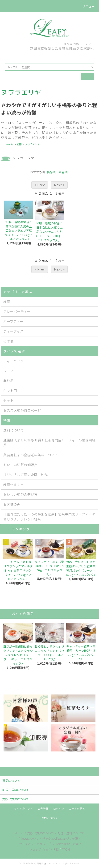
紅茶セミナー (14, 484)
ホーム (9, 144)
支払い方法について (41, 833)
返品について (30, 838)
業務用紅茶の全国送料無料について (31, 455)
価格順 (51, 172)
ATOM (66, 849)
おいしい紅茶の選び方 (20, 494)
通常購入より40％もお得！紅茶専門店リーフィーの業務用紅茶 (49, 442)
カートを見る (77, 808)
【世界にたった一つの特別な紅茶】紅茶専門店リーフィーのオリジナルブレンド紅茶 (49, 517)
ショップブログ (40, 849)
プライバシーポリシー (34, 844)
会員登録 (43, 808)
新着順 (63, 172)
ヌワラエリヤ (33, 144)
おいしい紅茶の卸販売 (20, 465)
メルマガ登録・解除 (65, 844)
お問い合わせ (50, 818)
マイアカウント (23, 808)
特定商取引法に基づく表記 (60, 838)
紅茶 (19, 144)
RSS (56, 849)
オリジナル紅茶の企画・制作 (26, 475)
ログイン (59, 808)
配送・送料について (71, 833)
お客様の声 (12, 504)
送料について (14, 430)
